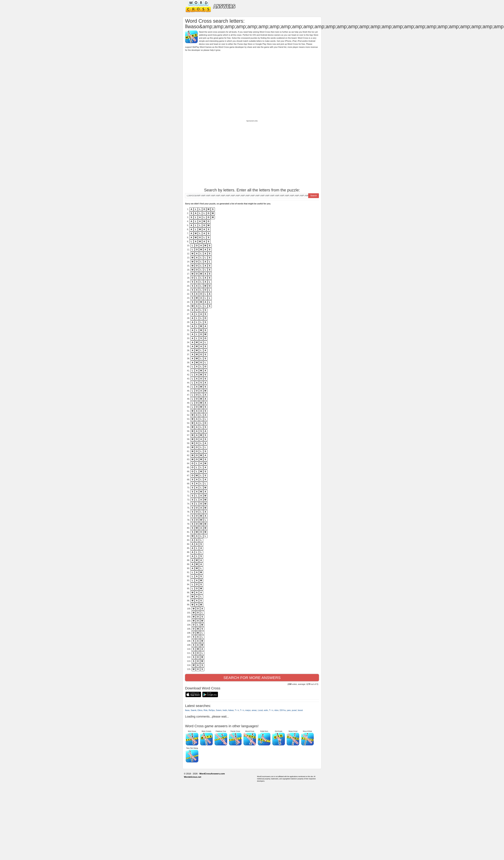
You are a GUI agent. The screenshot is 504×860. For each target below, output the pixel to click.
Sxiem (219, 710)
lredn (225, 710)
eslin (266, 710)
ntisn (276, 710)
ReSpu (212, 710)
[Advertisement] (214, 84)
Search (314, 196)
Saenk (193, 710)
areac (254, 710)
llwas (187, 710)
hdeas (231, 710)
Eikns (200, 710)
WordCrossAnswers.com (212, 774)
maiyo (248, 710)
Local (260, 710)
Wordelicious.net (193, 777)
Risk (206, 710)
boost (300, 710)
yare (289, 710)
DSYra (283, 710)
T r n (237, 710)
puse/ (294, 710)
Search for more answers (252, 678)
